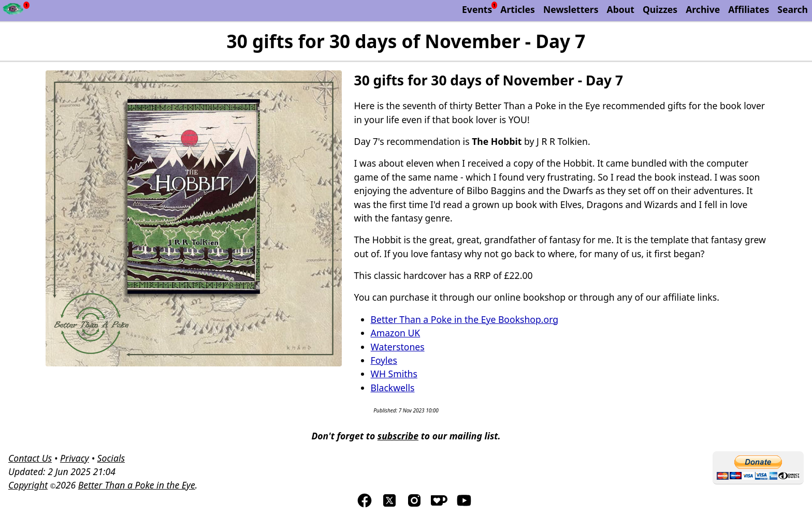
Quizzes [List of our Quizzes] (660, 9)
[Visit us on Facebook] (365, 505)
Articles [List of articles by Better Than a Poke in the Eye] (518, 9)
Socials (111, 458)
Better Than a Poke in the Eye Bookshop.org (465, 319)
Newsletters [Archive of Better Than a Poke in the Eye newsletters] (571, 9)
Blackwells (393, 388)
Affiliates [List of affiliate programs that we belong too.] (749, 9)
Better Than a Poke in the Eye (137, 485)
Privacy (75, 458)
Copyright (28, 485)
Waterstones (398, 347)
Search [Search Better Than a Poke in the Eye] (793, 9)
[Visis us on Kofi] (439, 505)
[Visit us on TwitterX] (389, 505)
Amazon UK (396, 333)
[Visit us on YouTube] (464, 505)
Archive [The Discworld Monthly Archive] (703, 9)
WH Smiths (394, 374)
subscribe (398, 436)
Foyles (384, 360)
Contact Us (30, 458)
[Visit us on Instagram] (414, 505)
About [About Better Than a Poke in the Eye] (621, 9)
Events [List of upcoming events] (477, 9)
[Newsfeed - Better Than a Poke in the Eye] (13, 11)
